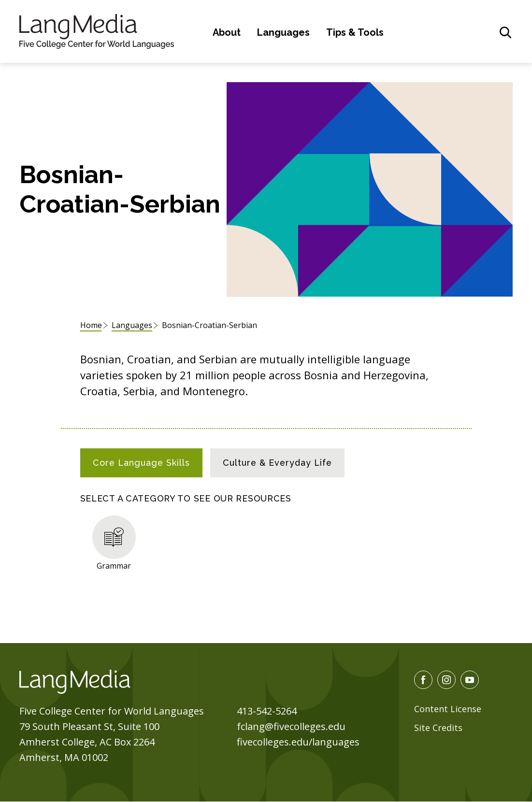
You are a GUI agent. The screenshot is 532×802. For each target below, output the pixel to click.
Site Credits (438, 728)
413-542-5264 (267, 711)
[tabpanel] (266, 541)
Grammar (114, 566)
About (227, 32)
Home (91, 325)
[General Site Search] (505, 32)
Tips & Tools (355, 32)
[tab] (141, 463)
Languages (283, 32)
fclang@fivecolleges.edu (291, 726)
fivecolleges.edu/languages (298, 742)
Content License (448, 709)
